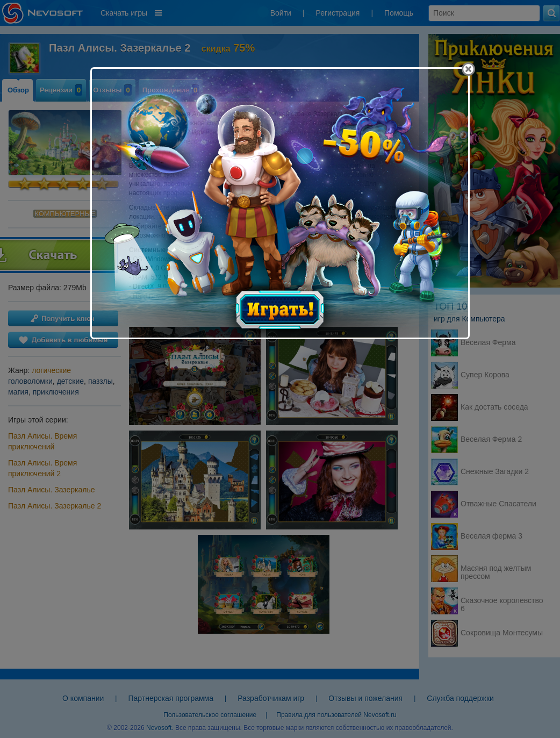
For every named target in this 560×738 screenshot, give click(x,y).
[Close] (468, 69)
